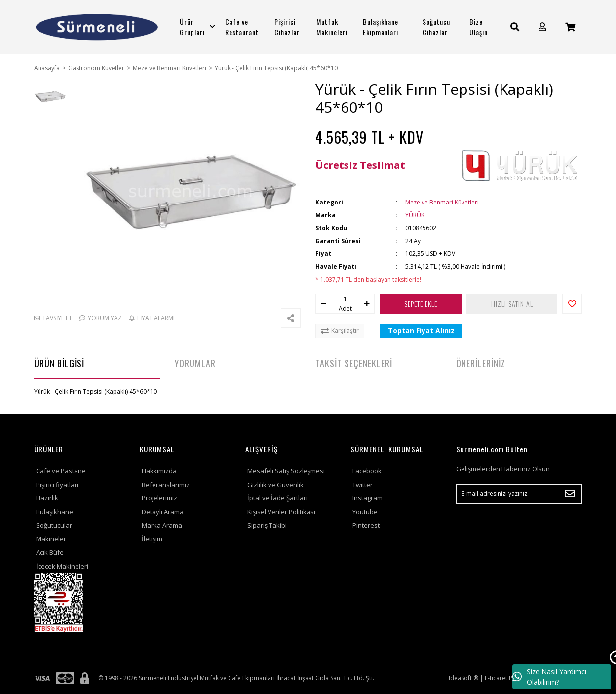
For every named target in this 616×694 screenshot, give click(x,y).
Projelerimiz (159, 498)
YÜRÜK (415, 215)
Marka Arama (162, 525)
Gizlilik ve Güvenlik (275, 485)
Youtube (365, 512)
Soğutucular (54, 525)
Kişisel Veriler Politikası (281, 512)
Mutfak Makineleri (332, 27)
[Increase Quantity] (367, 304)
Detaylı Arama (163, 512)
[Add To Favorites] (572, 304)
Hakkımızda (159, 471)
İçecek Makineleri (62, 566)
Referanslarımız (166, 485)
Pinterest (366, 525)
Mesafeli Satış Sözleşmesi (286, 471)
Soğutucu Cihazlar (436, 27)
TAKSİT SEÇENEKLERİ (354, 363)
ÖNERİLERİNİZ (481, 363)
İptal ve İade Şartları (277, 498)
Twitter (363, 485)
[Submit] (570, 494)
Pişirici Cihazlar (287, 27)
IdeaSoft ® (463, 678)
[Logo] (97, 27)
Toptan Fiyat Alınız (421, 331)
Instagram (367, 498)
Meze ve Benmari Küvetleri (442, 202)
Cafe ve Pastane (61, 471)
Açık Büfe (50, 552)
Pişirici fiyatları (57, 485)
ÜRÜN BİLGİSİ (59, 363)
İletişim (152, 539)
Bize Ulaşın (479, 27)
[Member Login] (542, 27)
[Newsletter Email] (519, 494)
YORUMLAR (195, 363)
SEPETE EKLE (421, 304)
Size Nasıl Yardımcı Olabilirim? (549, 677)
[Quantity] (345, 299)
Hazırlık (47, 498)
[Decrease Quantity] (323, 304)
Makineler (51, 539)
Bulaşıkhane (55, 512)
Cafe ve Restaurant (242, 27)
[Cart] (570, 27)
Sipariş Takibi (267, 525)
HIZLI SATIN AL (512, 304)
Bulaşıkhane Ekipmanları (381, 27)
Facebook (367, 471)
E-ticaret (496, 678)
